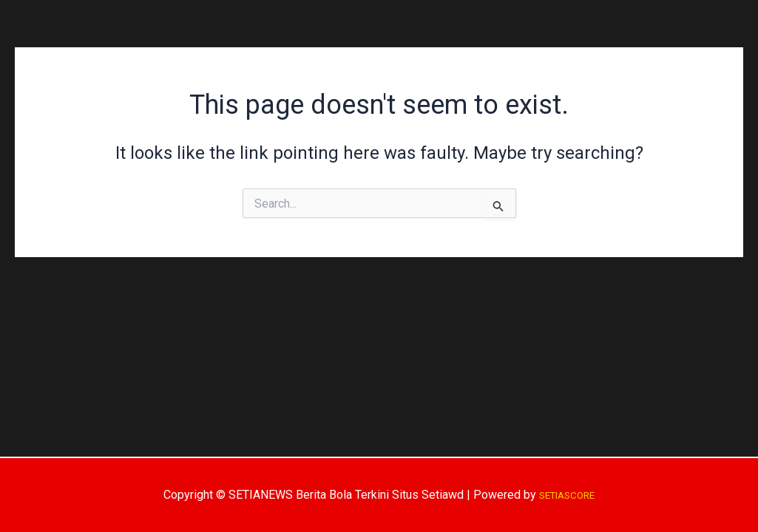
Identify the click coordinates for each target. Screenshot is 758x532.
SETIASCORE (567, 495)
